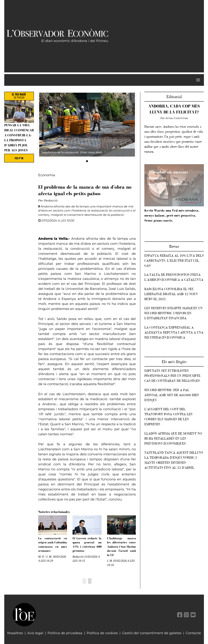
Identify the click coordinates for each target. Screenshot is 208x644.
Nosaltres (15, 633)
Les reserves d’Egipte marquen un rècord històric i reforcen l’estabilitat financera (173, 313)
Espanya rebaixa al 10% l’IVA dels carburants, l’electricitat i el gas (174, 261)
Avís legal (35, 633)
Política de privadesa (65, 633)
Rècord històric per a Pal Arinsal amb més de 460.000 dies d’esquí (172, 395)
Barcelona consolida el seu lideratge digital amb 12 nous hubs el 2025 (171, 294)
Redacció (51, 200)
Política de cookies (102, 633)
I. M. (110, 561)
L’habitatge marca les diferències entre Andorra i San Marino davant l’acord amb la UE (122, 547)
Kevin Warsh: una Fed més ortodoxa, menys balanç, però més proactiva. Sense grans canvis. (172, 215)
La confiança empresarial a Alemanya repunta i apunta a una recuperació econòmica (174, 332)
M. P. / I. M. (45, 557)
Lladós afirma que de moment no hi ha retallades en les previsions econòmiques (173, 438)
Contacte (193, 633)
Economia (47, 175)
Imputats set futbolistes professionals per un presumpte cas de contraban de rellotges (172, 376)
